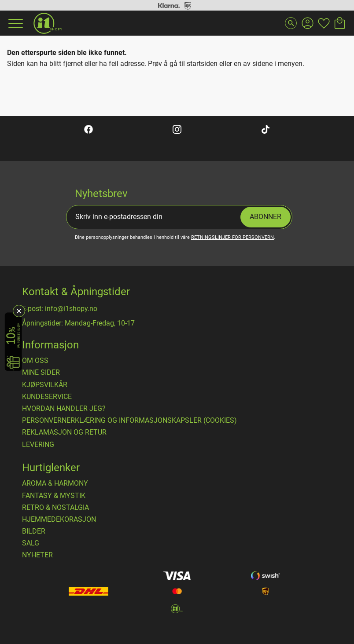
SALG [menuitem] (31, 543)
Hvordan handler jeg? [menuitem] (64, 409)
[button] (15, 23)
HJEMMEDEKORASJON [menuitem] (59, 520)
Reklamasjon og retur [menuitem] (64, 432)
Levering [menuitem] (38, 445)
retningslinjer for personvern (232, 237)
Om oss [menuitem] (35, 361)
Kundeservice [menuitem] (47, 397)
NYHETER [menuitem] (37, 555)
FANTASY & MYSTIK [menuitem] (54, 496)
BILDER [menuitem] (34, 531)
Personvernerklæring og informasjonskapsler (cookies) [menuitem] (129, 421)
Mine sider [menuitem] (41, 373)
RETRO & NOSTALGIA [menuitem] (55, 508)
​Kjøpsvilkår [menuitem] (45, 385)
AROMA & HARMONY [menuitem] (55, 483)
